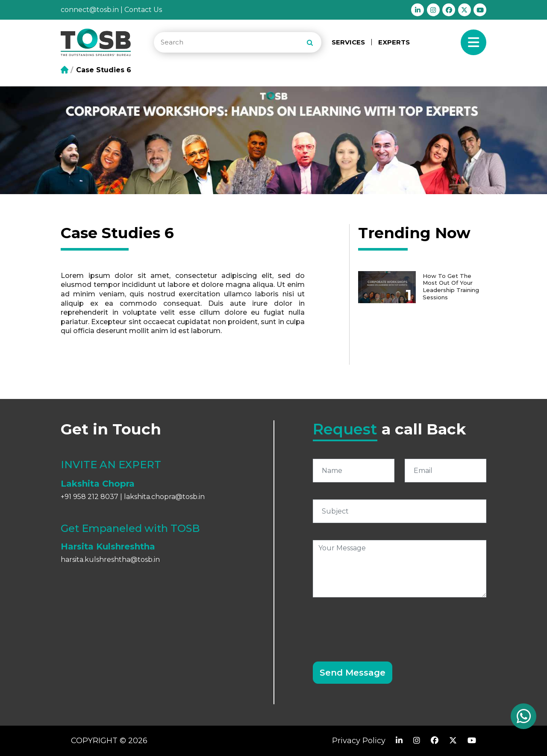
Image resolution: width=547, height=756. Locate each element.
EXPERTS (394, 42)
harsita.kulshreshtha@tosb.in (110, 560)
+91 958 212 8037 (90, 497)
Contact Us (143, 10)
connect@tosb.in (90, 10)
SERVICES (348, 42)
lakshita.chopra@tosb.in (164, 497)
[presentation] (378, 624)
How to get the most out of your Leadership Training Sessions (453, 285)
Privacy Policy (359, 741)
